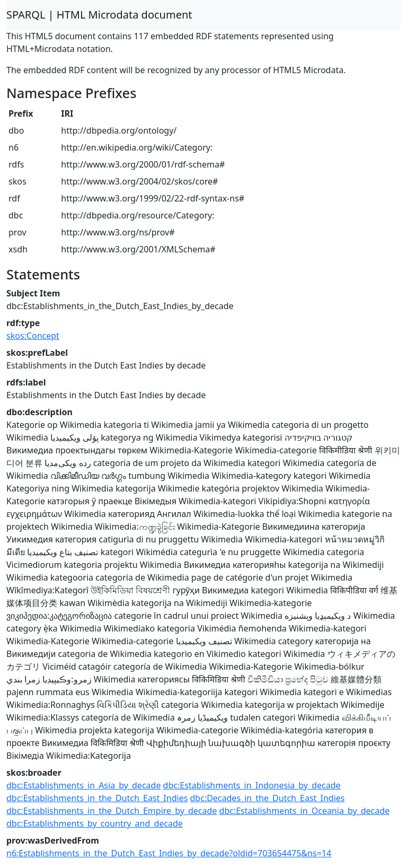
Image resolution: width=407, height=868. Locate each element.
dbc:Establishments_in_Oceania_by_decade (305, 811)
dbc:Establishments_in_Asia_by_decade (83, 785)
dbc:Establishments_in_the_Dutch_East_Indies (97, 798)
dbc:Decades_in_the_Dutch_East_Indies (268, 798)
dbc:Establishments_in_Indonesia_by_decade (252, 785)
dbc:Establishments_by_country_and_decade (95, 823)
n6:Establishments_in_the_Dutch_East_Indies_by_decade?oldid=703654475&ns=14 (169, 853)
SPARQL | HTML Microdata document (99, 15)
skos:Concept (33, 336)
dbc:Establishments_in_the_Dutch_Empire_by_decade (112, 811)
